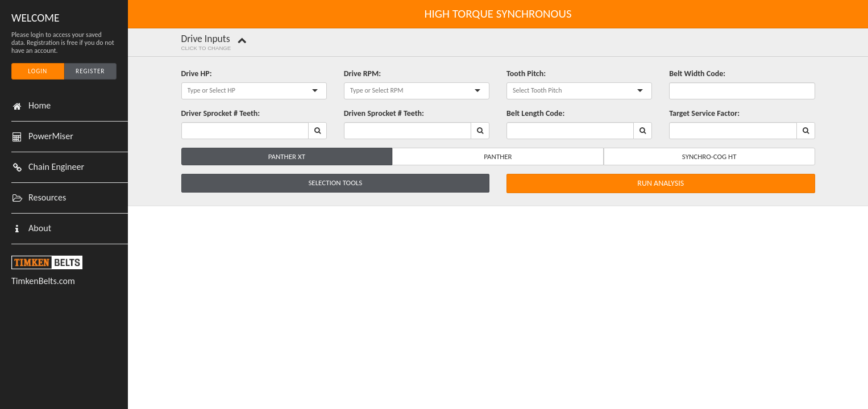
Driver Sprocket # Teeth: (221, 113)
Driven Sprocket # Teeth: (384, 113)
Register (90, 71)
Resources (47, 198)
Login (38, 71)
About (40, 228)
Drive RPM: (362, 74)
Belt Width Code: (697, 74)
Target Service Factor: (704, 113)
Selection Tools (335, 183)
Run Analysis (661, 183)
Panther (498, 156)
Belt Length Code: (535, 113)
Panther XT (287, 156)
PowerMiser (51, 136)
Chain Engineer (56, 167)
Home (40, 106)
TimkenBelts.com (43, 281)
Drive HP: (197, 74)
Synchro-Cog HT (709, 156)
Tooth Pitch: (526, 74)
